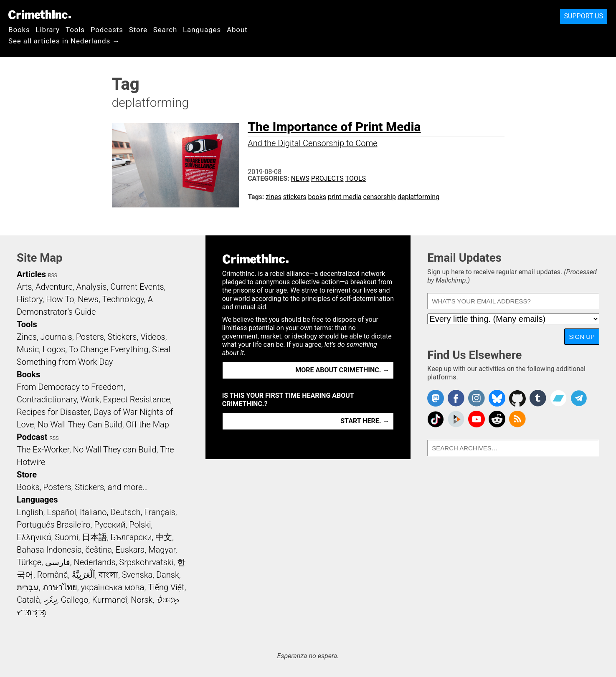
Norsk (142, 600)
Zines (27, 337)
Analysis (91, 287)
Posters (90, 337)
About (237, 30)
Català (28, 600)
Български (131, 537)
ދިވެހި (51, 600)
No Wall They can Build (115, 450)
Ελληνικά (34, 537)
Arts (24, 287)
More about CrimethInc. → (342, 370)
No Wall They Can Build (80, 424)
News (300, 178)
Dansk (168, 575)
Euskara (130, 550)
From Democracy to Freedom (70, 387)
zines (273, 197)
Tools (75, 30)
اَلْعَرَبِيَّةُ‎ (84, 575)
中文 (164, 537)
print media (345, 197)
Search (165, 30)
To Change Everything (109, 349)
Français (160, 512)
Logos (54, 349)
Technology (123, 299)
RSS (53, 275)
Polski (140, 525)
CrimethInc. (40, 15)
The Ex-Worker (43, 450)
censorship (380, 197)
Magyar (162, 550)
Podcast (32, 437)
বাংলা (108, 575)
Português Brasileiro (53, 525)
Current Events (137, 287)
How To (60, 299)
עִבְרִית (28, 587)
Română (53, 575)
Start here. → (365, 421)
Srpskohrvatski (146, 562)
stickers (295, 197)
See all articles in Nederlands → (64, 41)
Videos (153, 337)
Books (19, 30)
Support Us (584, 16)
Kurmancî (109, 600)
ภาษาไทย (60, 587)
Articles (31, 274)
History (30, 299)
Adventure (54, 287)
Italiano (93, 512)
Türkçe (29, 562)
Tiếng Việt (166, 587)
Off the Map (147, 424)
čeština (98, 550)
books (317, 197)
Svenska (137, 575)
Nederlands (94, 562)
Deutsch (125, 512)
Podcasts (107, 30)
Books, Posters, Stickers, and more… (82, 487)
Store (138, 30)
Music (28, 349)
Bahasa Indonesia (49, 550)
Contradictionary (47, 399)
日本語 (94, 537)
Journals (56, 337)
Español (61, 512)
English (30, 512)
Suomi (66, 537)
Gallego (75, 600)
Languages (202, 30)
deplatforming (418, 197)
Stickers (122, 337)
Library (48, 30)
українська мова (112, 587)
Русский (110, 525)
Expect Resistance (137, 399)
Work (90, 399)
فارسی (58, 562)
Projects (327, 178)
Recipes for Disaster (53, 412)
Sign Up (582, 337)
